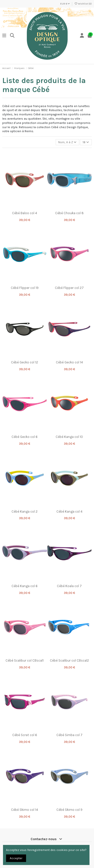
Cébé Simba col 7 (69, 735)
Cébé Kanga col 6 (25, 586)
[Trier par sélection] (67, 142)
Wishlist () (83, 4)
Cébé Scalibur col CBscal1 (25, 660)
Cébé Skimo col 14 (25, 810)
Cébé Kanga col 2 (25, 511)
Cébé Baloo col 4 (25, 213)
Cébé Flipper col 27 (69, 288)
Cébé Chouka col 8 (69, 213)
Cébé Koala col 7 (69, 586)
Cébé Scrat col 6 (25, 735)
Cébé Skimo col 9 (69, 810)
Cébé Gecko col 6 (25, 437)
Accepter (16, 858)
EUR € (65, 4)
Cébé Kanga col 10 (69, 437)
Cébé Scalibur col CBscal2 (69, 660)
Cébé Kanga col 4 (69, 511)
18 (86, 142)
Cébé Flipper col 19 (25, 288)
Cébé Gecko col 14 (69, 362)
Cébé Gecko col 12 (25, 362)
